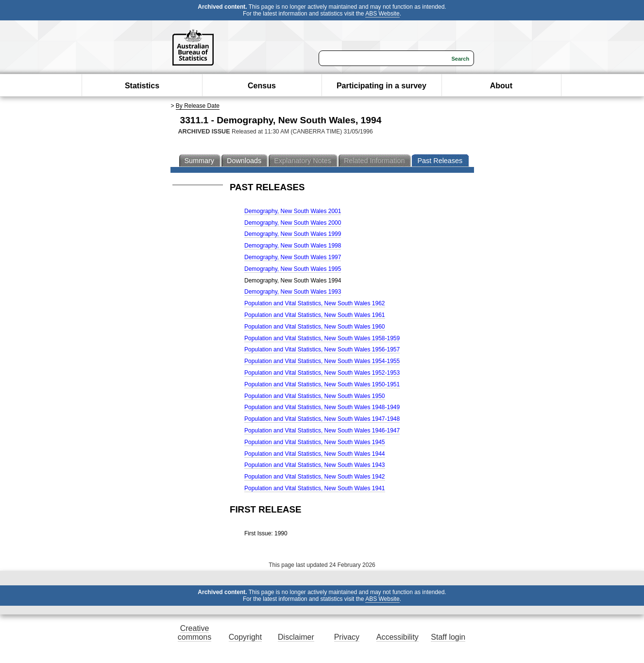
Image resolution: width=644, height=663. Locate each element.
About (501, 86)
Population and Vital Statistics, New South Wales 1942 (315, 477)
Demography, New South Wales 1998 (293, 246)
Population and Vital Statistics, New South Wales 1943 (315, 465)
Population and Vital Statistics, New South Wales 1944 (315, 454)
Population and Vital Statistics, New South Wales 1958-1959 (322, 338)
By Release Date (198, 106)
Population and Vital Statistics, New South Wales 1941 (315, 488)
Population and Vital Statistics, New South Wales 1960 (315, 327)
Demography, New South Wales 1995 (293, 269)
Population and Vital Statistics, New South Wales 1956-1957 (322, 349)
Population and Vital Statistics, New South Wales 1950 (315, 396)
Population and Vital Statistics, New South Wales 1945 (315, 442)
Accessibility (398, 637)
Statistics (142, 86)
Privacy (347, 637)
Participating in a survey (381, 86)
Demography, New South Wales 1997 (293, 257)
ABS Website (382, 14)
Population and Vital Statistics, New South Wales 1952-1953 (322, 373)
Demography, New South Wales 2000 (293, 223)
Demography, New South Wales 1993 (293, 292)
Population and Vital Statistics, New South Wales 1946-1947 (322, 431)
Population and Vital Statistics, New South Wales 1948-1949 (322, 407)
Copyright (245, 637)
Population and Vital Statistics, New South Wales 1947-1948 (322, 419)
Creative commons (195, 633)
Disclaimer (296, 637)
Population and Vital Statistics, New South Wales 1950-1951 (322, 384)
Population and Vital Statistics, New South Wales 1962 (315, 303)
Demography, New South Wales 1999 (293, 234)
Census (262, 86)
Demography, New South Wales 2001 (293, 211)
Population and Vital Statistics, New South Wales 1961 (315, 315)
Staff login (448, 637)
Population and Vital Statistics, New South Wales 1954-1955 (322, 361)
